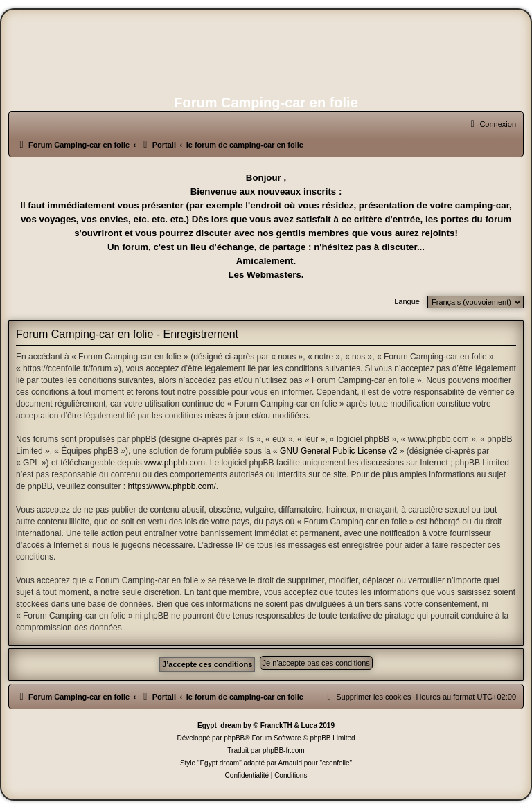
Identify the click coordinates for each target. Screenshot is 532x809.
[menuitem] (491, 124)
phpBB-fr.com (284, 750)
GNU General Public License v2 (338, 451)
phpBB (234, 738)
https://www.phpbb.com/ (171, 486)
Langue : (409, 301)
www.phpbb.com (175, 463)
